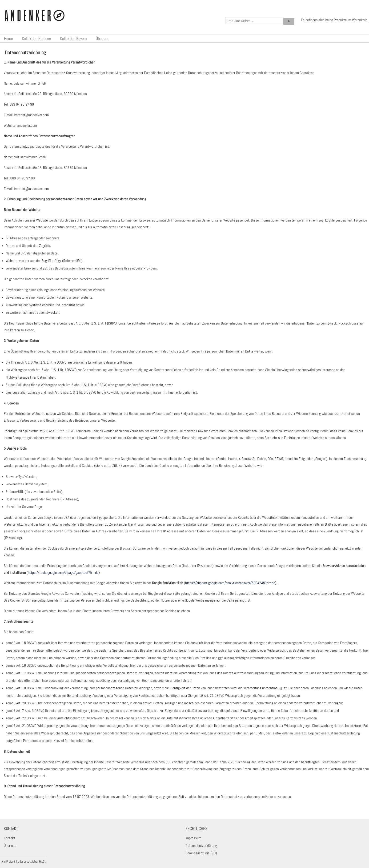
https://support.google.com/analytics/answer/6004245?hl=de (230, 583)
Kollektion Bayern (73, 39)
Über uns (102, 39)
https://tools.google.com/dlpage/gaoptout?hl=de (63, 573)
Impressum (193, 838)
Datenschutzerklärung (201, 846)
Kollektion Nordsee (36, 39)
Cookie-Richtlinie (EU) (201, 853)
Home (8, 39)
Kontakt (10, 838)
